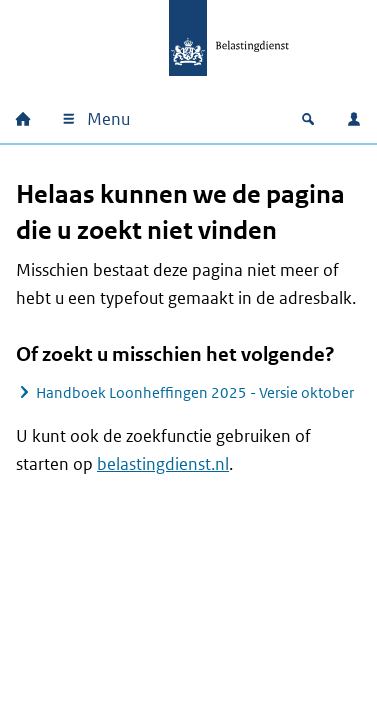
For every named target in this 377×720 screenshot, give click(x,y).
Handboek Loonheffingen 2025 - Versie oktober (195, 392)
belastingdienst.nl (163, 464)
